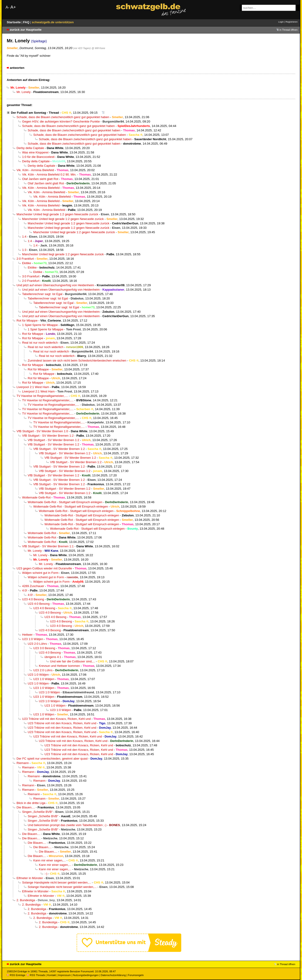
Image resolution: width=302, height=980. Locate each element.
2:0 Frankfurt (25, 259)
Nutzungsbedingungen (86, 975)
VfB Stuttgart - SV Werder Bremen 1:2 (48, 436)
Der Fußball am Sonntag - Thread (35, 113)
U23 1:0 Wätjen (33, 639)
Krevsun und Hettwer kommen (59, 666)
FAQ (27, 22)
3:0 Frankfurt (31, 276)
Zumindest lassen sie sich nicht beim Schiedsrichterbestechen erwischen (77, 360)
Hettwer (27, 635)
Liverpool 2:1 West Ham (33, 387)
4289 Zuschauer (33, 586)
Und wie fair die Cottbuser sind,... (72, 661)
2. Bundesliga (26, 900)
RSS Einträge (16, 975)
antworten (17, 68)
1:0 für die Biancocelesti (38, 157)
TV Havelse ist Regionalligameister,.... (42, 396)
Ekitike (27, 263)
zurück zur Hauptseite (26, 30)
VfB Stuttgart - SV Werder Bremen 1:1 (48, 546)
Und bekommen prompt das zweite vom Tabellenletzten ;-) (67, 825)
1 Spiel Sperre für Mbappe (40, 325)
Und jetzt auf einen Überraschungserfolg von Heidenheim (55, 285)
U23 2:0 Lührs (37, 644)
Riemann (23, 763)
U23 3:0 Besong (44, 648)
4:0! (25, 590)
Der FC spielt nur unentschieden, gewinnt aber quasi (52, 759)
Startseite (14, 22)
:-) (46, 874)
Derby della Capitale (30, 148)
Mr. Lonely (24, 92)
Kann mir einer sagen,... (49, 860)
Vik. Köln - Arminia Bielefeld (35, 170)
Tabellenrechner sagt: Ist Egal (42, 294)
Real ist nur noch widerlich (40, 343)
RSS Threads (36, 975)
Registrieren (292, 22)
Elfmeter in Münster (30, 878)
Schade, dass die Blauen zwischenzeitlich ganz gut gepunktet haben (63, 117)
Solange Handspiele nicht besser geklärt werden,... (57, 882)
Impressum (65, 975)
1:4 (24, 237)
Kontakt (52, 975)
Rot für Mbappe (27, 321)
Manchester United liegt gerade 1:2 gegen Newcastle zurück (57, 214)
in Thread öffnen (289, 30)
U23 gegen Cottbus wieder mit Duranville (44, 568)
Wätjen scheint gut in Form (40, 573)
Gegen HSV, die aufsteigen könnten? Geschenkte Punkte (61, 121)
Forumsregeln (136, 975)
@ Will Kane (99, 48)
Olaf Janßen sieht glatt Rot (40, 179)
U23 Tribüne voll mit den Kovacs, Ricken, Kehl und (56, 719)
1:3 (24, 250)
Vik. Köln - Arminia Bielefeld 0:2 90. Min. (49, 174)
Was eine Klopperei (35, 152)
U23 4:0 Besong (33, 599)
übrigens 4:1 (53, 657)
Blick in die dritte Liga (31, 803)
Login (281, 22)
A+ (13, 7)
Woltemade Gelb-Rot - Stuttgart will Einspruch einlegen (65, 502)
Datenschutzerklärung (113, 975)
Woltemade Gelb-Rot (36, 497)
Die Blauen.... (26, 807)
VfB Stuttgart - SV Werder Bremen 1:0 (42, 431)
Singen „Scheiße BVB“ (37, 812)
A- (7, 7)
